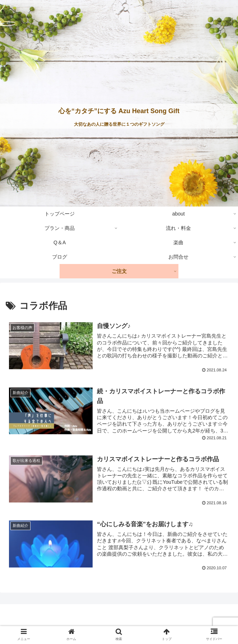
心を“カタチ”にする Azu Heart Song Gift (119, 111)
